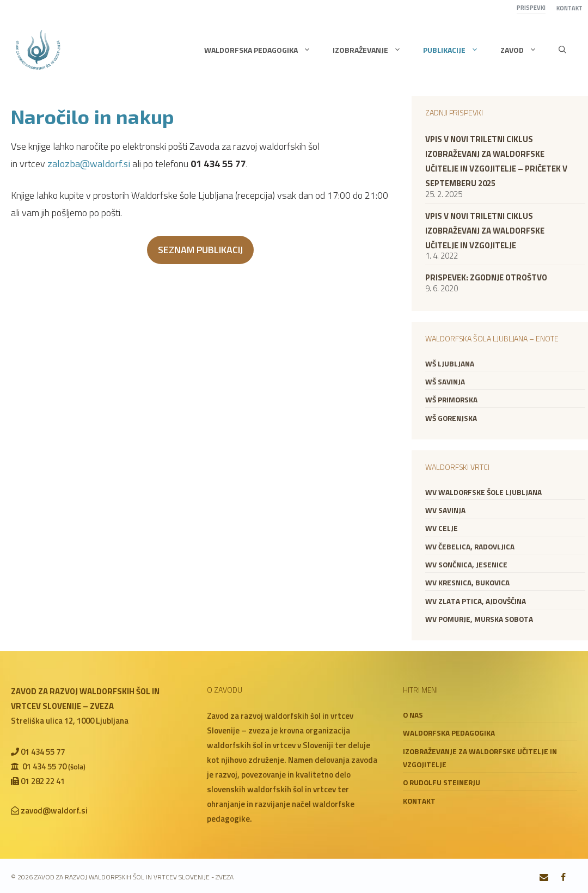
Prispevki (531, 8)
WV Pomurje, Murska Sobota (479, 619)
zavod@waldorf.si (54, 811)
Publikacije (456, 50)
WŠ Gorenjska (451, 418)
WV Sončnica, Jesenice (466, 565)
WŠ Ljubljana (450, 364)
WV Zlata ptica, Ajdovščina (476, 601)
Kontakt (569, 8)
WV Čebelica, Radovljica (470, 547)
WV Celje (442, 528)
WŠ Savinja (445, 382)
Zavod (524, 50)
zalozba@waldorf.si (89, 164)
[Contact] (544, 878)
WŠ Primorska (451, 400)
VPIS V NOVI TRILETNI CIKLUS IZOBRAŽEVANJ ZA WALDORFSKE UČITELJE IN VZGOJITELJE (485, 231)
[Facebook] (563, 878)
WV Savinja (445, 510)
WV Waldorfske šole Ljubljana (483, 492)
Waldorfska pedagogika (263, 50)
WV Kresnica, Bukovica (467, 583)
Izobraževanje (372, 50)
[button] (562, 50)
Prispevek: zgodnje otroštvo (486, 277)
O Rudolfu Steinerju (442, 782)
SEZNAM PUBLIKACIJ (200, 250)
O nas (413, 715)
